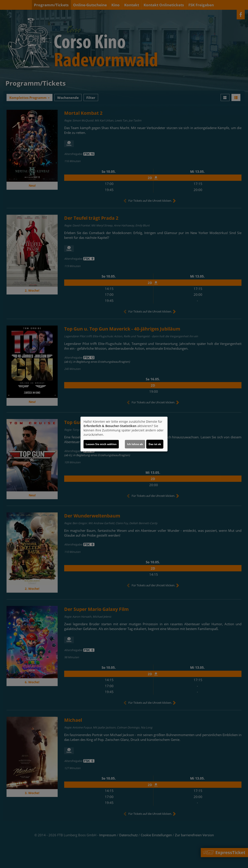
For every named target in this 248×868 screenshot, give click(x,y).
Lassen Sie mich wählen (101, 444)
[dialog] (124, 434)
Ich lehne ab (135, 444)
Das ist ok (155, 444)
